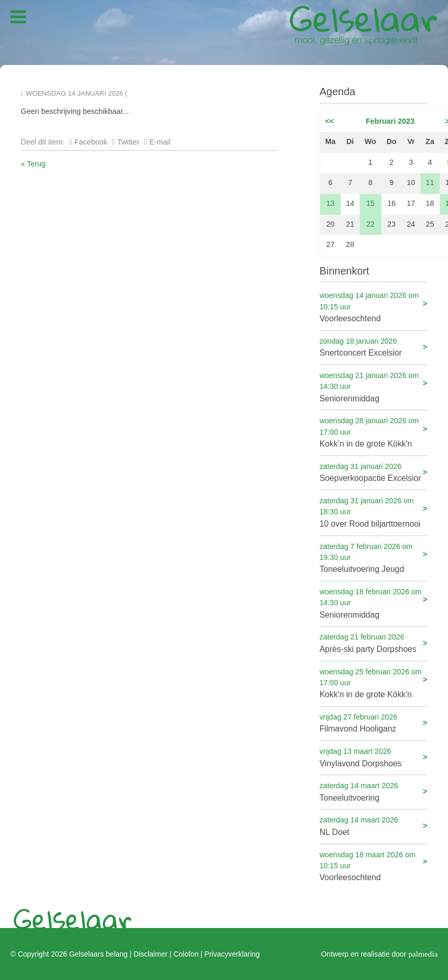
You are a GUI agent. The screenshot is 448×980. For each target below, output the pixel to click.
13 (331, 203)
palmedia (423, 954)
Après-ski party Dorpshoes (373, 642)
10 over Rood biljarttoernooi (373, 512)
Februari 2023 (390, 121)
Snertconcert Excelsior (373, 347)
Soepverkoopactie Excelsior (373, 472)
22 (371, 224)
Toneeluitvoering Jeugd (373, 558)
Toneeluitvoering (373, 791)
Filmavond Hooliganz (373, 722)
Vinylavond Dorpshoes (373, 757)
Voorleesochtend (373, 306)
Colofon (186, 954)
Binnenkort (345, 271)
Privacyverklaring (232, 954)
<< (330, 121)
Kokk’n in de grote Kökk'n (373, 432)
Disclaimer (150, 954)
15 (371, 203)
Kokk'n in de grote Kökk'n (373, 683)
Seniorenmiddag (373, 387)
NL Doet (373, 825)
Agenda (338, 92)
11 (430, 182)
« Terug (33, 164)
